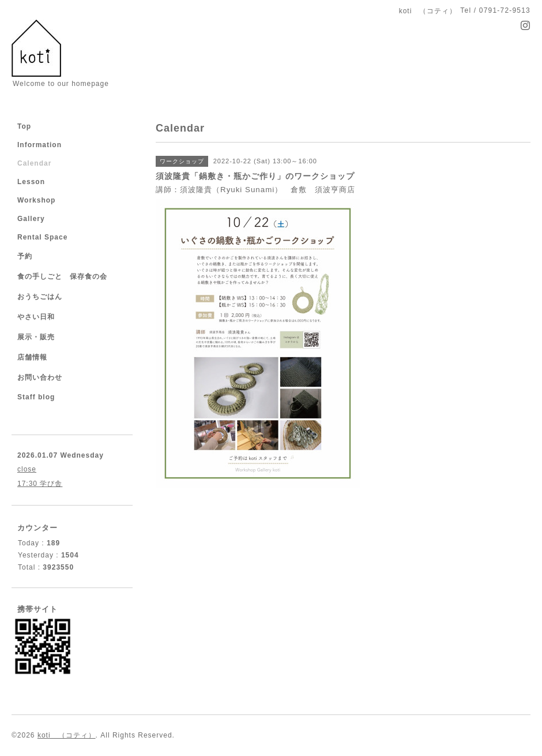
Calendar (34, 163)
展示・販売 (36, 337)
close (27, 469)
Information (39, 145)
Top (24, 126)
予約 (25, 256)
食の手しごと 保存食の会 (62, 276)
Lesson (31, 182)
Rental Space (42, 237)
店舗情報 (32, 357)
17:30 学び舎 (40, 484)
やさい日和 (36, 317)
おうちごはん (40, 297)
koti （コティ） (67, 735)
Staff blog (36, 397)
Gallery (31, 219)
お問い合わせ (40, 377)
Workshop (36, 200)
